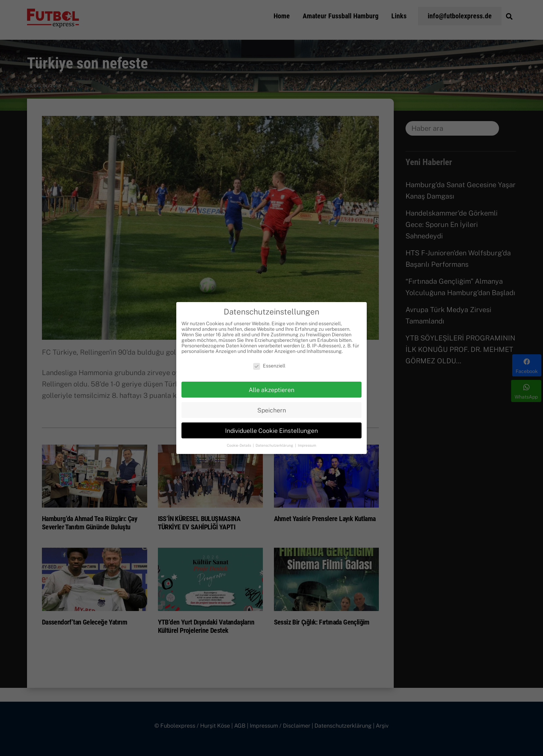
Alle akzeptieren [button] (271, 390)
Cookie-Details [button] (239, 445)
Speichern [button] (272, 410)
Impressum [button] (307, 445)
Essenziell (269, 366)
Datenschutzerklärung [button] (275, 445)
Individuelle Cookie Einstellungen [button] (271, 431)
